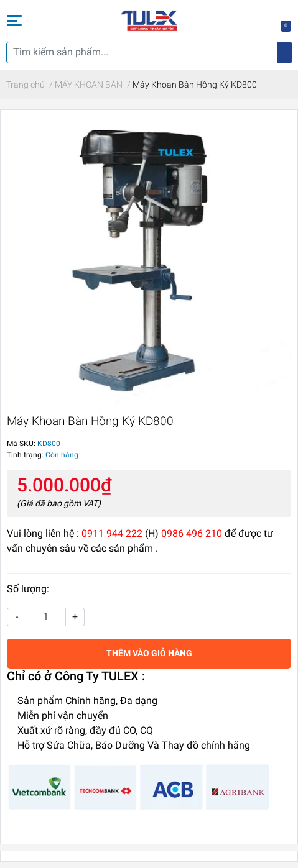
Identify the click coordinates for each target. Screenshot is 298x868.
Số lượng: (28, 589)
